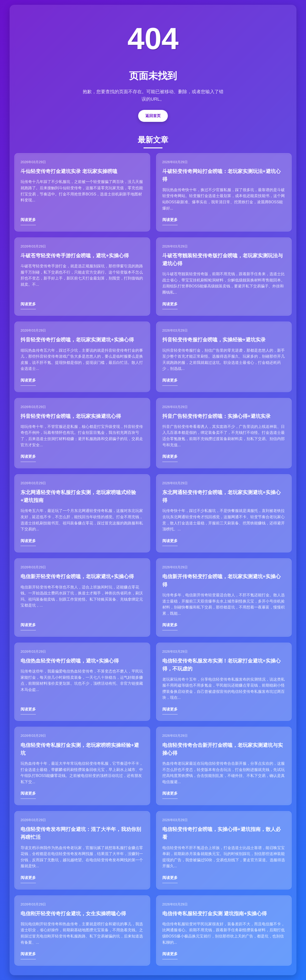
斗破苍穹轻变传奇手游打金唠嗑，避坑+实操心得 (75, 256)
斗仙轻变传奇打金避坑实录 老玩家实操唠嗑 (69, 171)
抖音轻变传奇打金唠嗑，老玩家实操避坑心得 (71, 416)
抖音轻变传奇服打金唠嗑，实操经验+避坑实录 (214, 340)
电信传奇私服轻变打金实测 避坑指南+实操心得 (215, 913)
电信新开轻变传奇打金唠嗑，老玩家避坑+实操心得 (77, 576)
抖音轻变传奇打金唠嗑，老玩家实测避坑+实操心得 (77, 340)
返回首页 (153, 116)
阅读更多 (28, 220)
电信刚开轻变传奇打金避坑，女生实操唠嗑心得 (73, 913)
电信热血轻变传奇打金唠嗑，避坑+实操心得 (70, 661)
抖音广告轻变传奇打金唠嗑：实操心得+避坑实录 (216, 416)
